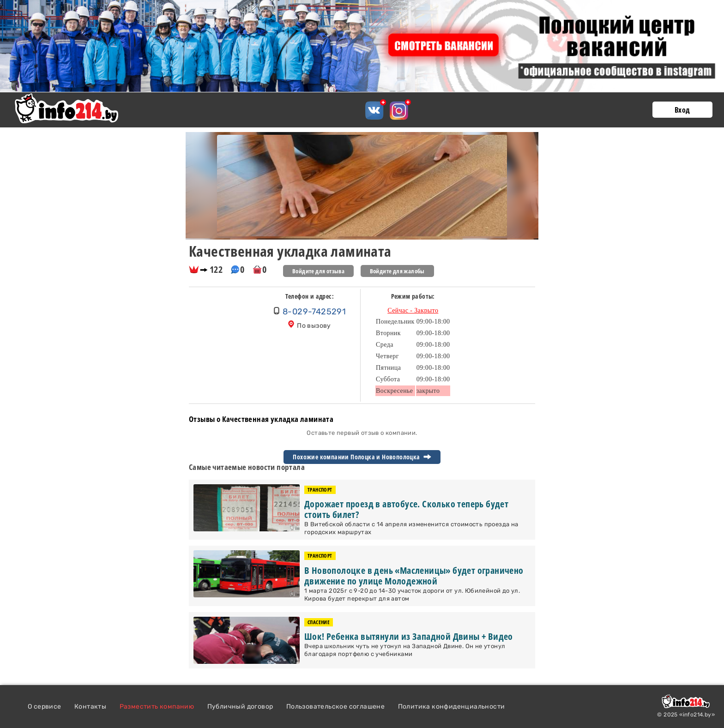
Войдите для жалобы (397, 271)
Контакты (90, 707)
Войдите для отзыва (318, 271)
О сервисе (45, 707)
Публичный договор (240, 707)
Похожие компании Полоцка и (362, 457)
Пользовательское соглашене (335, 707)
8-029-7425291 (314, 312)
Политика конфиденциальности (452, 707)
